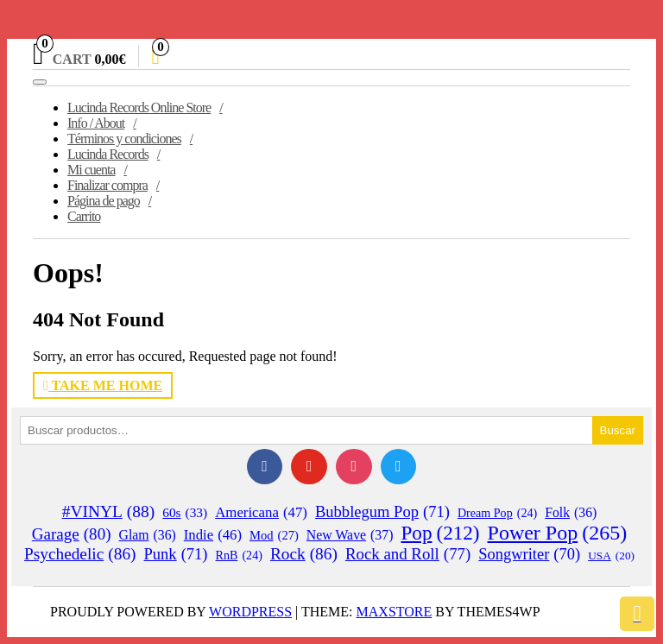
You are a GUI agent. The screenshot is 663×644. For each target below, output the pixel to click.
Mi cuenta (91, 170)
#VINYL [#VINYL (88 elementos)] (109, 512)
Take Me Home (103, 385)
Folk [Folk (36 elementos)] (571, 513)
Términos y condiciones (124, 139)
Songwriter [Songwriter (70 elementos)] (529, 555)
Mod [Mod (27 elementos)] (274, 536)
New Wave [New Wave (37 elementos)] (350, 535)
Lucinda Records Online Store (139, 107)
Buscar (618, 430)
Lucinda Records (108, 154)
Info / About (96, 123)
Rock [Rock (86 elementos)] (304, 554)
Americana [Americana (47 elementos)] (261, 513)
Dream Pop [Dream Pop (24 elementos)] (497, 513)
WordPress (250, 612)
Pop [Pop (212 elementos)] (441, 533)
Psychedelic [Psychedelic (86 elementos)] (80, 554)
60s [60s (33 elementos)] (185, 513)
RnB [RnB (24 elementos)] (239, 556)
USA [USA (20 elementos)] (611, 556)
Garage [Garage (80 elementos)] (72, 534)
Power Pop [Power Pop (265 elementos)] (558, 533)
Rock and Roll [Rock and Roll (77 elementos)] (408, 554)
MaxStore (395, 612)
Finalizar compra (107, 185)
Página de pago (104, 201)
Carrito (84, 216)
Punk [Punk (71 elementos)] (175, 554)
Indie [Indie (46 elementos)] (213, 535)
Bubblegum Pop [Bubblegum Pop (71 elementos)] (382, 512)
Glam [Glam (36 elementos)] (148, 535)
